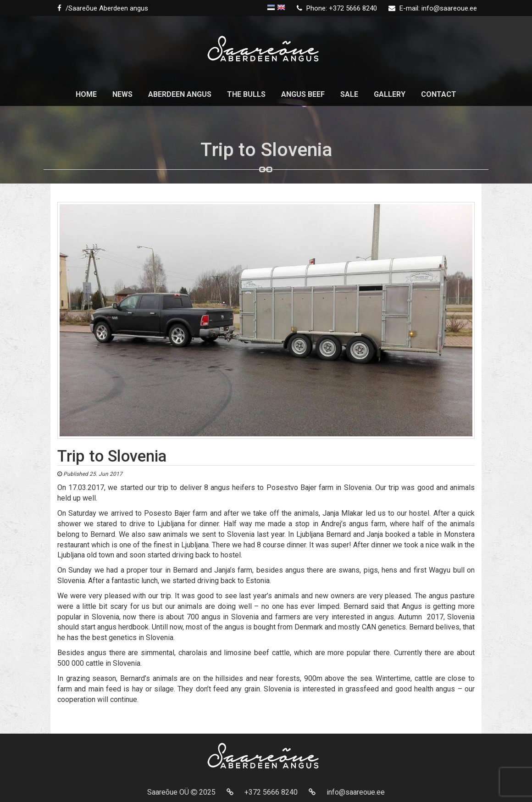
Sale (349, 94)
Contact (439, 94)
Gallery (390, 94)
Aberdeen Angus (180, 94)
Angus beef (303, 94)
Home (86, 94)
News (122, 94)
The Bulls (246, 94)
